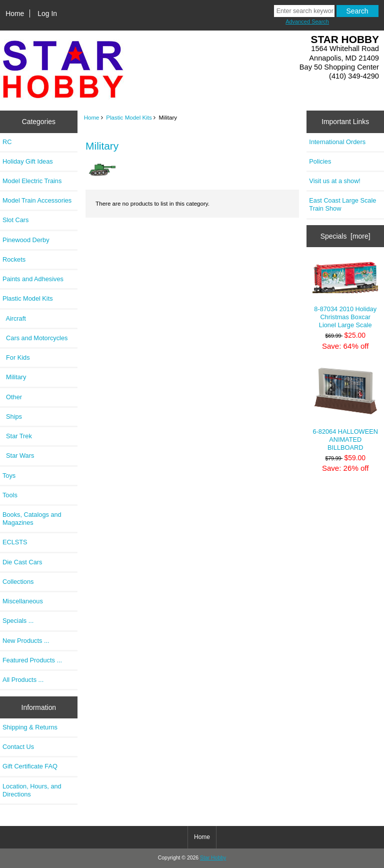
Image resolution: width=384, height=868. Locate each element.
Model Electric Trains (32, 181)
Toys (9, 476)
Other (12, 397)
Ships (12, 416)
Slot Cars (15, 220)
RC (7, 142)
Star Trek (17, 436)
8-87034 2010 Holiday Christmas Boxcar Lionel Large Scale (345, 295)
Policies (320, 161)
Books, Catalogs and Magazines (32, 519)
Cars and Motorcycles (35, 338)
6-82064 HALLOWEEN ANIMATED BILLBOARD (345, 409)
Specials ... (18, 621)
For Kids (16, 357)
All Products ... (23, 680)
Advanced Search (307, 22)
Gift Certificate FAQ (30, 766)
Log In (47, 14)
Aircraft (14, 318)
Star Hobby (213, 858)
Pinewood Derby (26, 240)
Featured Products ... (32, 660)
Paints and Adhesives (33, 279)
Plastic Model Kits (129, 117)
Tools (10, 495)
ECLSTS (15, 542)
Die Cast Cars (22, 562)
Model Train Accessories (37, 200)
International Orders (337, 142)
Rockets (14, 259)
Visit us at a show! (335, 181)
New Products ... (26, 641)
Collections (18, 582)
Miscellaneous (23, 601)
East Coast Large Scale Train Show (342, 204)
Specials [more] (345, 236)
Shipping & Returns (30, 727)
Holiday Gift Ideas (28, 161)
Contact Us (18, 747)
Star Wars (18, 456)
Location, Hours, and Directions (32, 790)
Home (15, 14)
